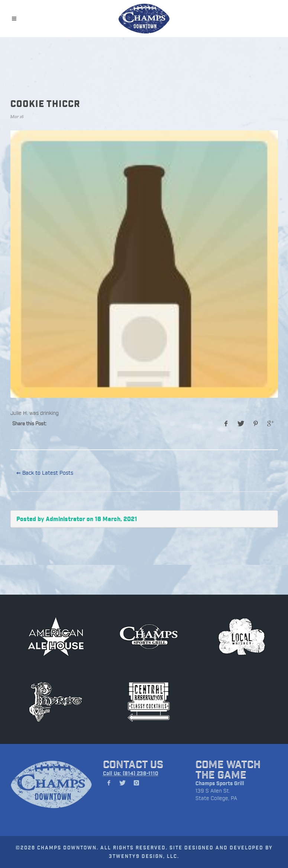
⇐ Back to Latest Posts (45, 473)
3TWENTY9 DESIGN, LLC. (144, 856)
